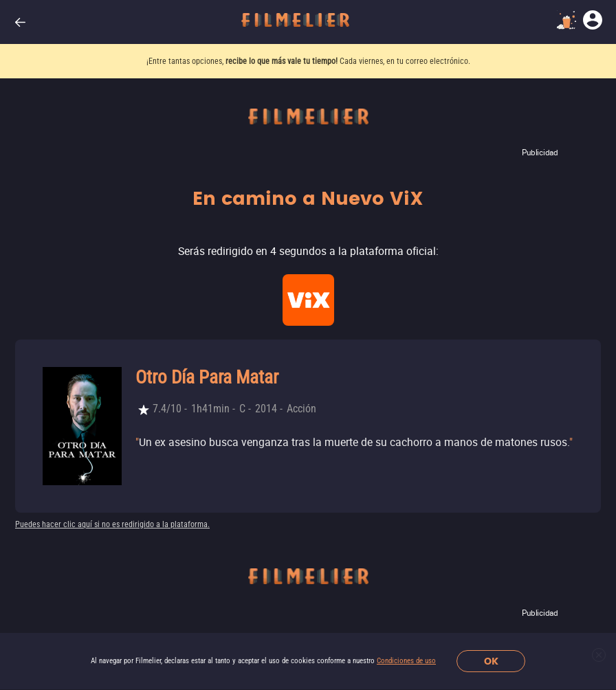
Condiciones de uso (406, 661)
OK (491, 661)
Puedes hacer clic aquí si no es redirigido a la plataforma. (112, 524)
